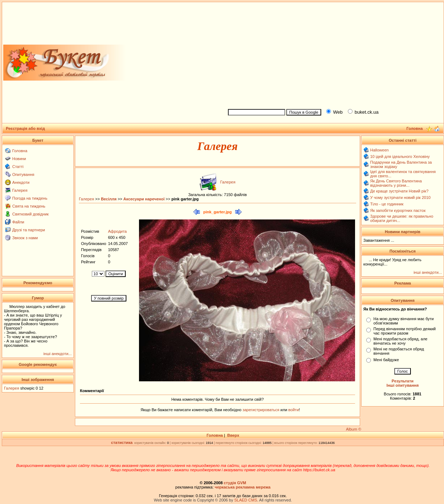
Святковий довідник (30, 214)
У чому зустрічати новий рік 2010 (400, 197)
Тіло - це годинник (387, 204)
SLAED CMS (246, 500)
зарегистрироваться (261, 410)
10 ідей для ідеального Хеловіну (400, 156)
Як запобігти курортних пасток (398, 210)
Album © (354, 429)
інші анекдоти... (57, 354)
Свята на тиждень (29, 206)
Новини (19, 159)
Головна (20, 151)
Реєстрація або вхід (25, 128)
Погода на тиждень (30, 198)
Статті (18, 167)
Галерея (20, 190)
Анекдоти (21, 182)
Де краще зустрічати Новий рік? (399, 191)
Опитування (23, 174)
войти (293, 410)
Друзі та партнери (29, 230)
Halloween (379, 150)
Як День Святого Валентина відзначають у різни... (396, 183)
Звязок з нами (25, 238)
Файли (18, 222)
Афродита (117, 231)
